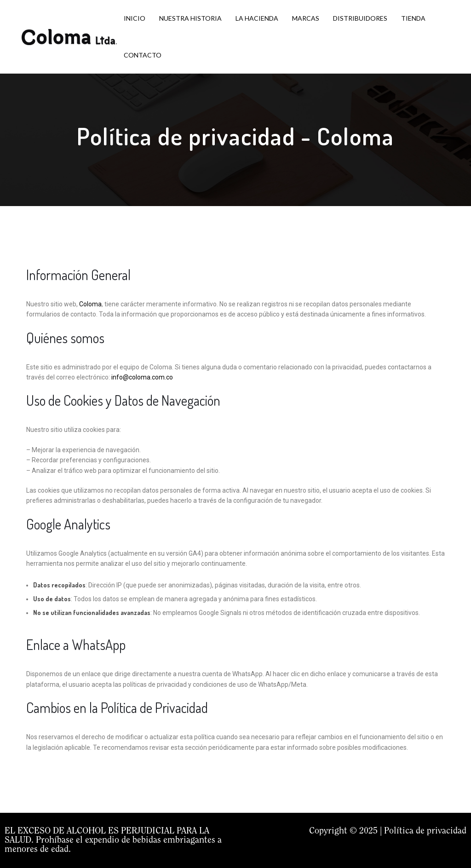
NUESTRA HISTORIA (190, 18)
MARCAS (306, 18)
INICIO (135, 18)
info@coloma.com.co (142, 377)
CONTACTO (143, 55)
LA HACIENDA (257, 18)
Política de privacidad (425, 831)
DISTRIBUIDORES (360, 18)
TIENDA (413, 18)
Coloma (90, 304)
